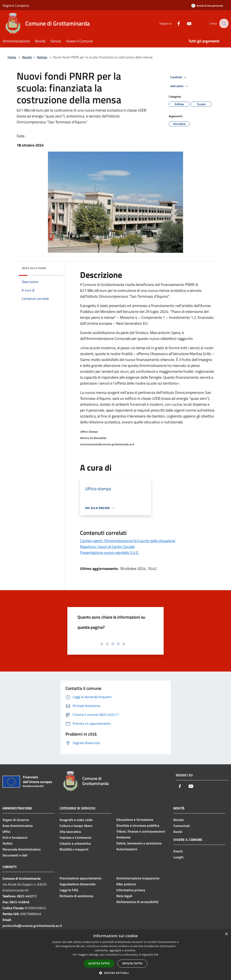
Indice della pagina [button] (34, 268)
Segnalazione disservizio (78, 884)
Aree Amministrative (18, 826)
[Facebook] (175, 23)
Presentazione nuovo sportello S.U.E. (110, 553)
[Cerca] (223, 23)
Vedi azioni (180, 86)
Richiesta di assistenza (76, 896)
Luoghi (178, 857)
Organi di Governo (16, 820)
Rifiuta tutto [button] (132, 963)
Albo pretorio (126, 884)
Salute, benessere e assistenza (139, 843)
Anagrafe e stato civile (76, 820)
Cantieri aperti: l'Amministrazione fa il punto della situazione (128, 541)
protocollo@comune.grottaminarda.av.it (32, 926)
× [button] (226, 934)
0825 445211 (27, 896)
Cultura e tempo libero (76, 826)
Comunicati (182, 826)
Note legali (124, 896)
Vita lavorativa (70, 832)
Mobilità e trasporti (74, 849)
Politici (7, 843)
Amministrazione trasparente (138, 878)
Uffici (6, 832)
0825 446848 (19, 902)
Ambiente (123, 837)
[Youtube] (186, 23)
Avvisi (178, 832)
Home (12, 57)
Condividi (179, 77)
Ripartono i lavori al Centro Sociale (107, 547)
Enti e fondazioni (15, 837)
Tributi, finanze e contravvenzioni (141, 831)
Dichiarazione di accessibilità (137, 902)
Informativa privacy (131, 890)
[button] (115, 973)
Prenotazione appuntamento (81, 878)
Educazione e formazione (135, 820)
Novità (27, 57)
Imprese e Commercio (75, 837)
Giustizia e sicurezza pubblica (138, 825)
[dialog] (115, 955)
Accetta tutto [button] (99, 963)
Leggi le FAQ (69, 890)
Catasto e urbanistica (75, 843)
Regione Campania (16, 5)
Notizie (42, 57)
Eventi (178, 851)
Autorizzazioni (127, 849)
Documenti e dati (15, 855)
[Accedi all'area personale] (207, 6)
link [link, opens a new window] (156, 955)
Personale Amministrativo (22, 849)
